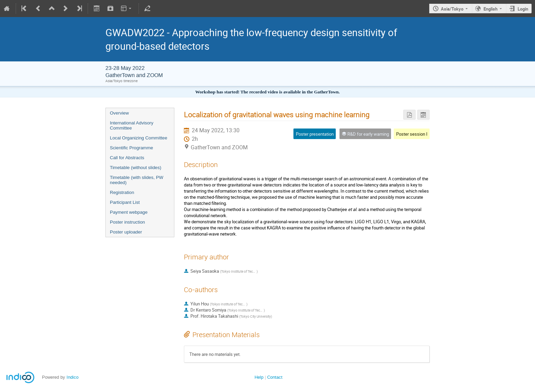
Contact (275, 377)
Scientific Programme (132, 148)
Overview (119, 113)
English (490, 9)
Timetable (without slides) (136, 168)
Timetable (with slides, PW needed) (137, 180)
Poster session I (412, 134)
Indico (73, 377)
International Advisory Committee (132, 125)
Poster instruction (127, 222)
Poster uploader (126, 232)
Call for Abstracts (127, 158)
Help (259, 377)
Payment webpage (129, 212)
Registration (122, 192)
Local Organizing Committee (139, 138)
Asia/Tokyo (452, 9)
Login (523, 9)
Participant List (125, 202)
